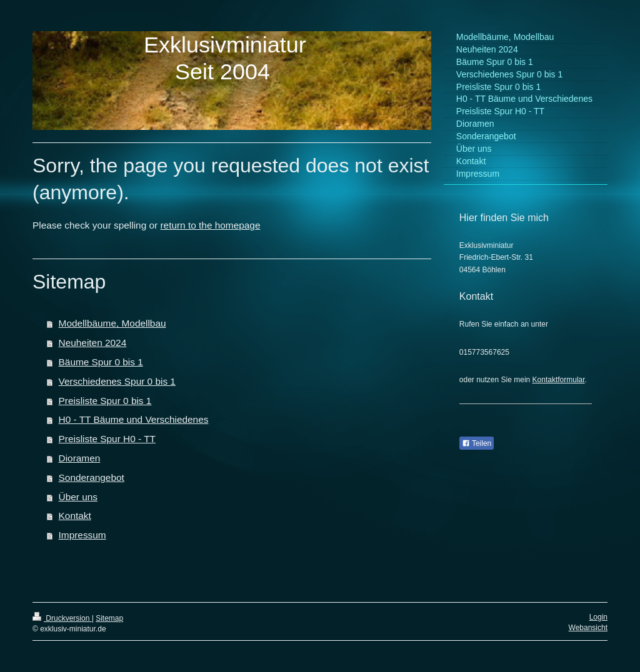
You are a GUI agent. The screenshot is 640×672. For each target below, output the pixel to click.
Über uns (78, 497)
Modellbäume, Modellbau (112, 323)
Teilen (477, 443)
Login (598, 617)
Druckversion (62, 618)
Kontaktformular (559, 380)
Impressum (82, 535)
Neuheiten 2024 (93, 343)
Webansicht (588, 628)
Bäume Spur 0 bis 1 (101, 362)
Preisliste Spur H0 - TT (107, 439)
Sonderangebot (92, 477)
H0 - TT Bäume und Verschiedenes (134, 419)
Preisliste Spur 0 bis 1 (105, 401)
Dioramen (80, 458)
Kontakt (75, 516)
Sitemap (109, 618)
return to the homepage (210, 225)
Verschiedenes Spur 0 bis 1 (117, 381)
